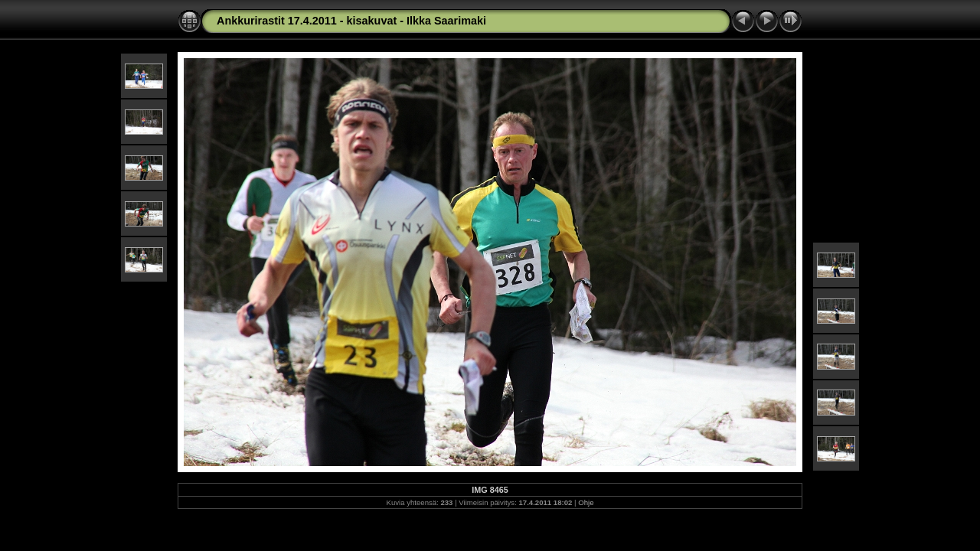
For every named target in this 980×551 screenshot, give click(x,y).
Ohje (586, 502)
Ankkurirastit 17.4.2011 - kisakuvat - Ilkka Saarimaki (351, 21)
